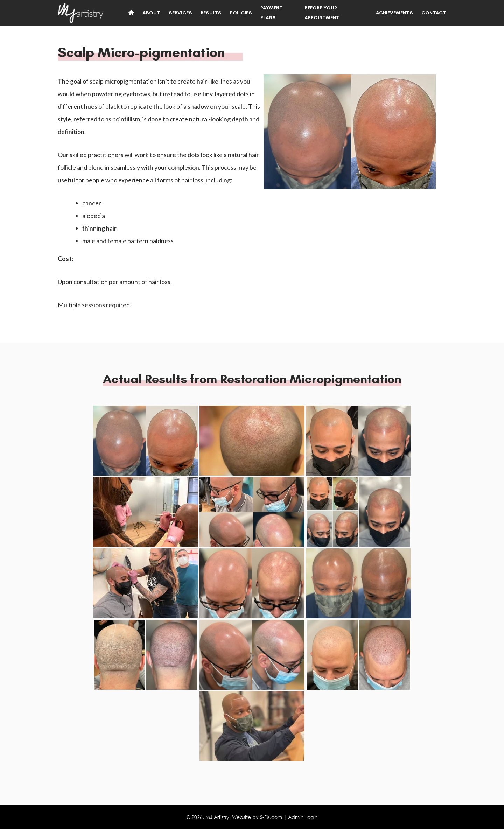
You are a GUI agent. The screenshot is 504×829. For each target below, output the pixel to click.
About (151, 13)
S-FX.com (271, 817)
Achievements (394, 13)
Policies (241, 13)
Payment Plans (272, 13)
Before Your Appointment (322, 13)
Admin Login (303, 817)
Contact (434, 13)
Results (211, 13)
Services (180, 13)
